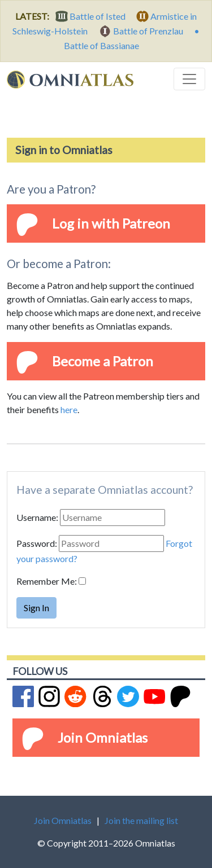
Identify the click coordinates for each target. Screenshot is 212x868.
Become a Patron (103, 361)
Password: (37, 543)
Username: (37, 517)
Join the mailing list (141, 820)
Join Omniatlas (103, 737)
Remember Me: (47, 581)
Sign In (36, 608)
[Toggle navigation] (189, 79)
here (69, 409)
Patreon (146, 223)
